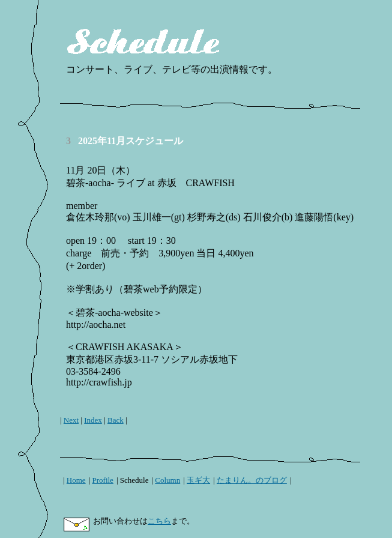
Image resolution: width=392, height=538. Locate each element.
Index (93, 420)
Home (76, 480)
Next (71, 420)
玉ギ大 (198, 480)
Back (116, 420)
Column (167, 480)
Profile (103, 480)
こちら (159, 521)
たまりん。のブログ (252, 480)
